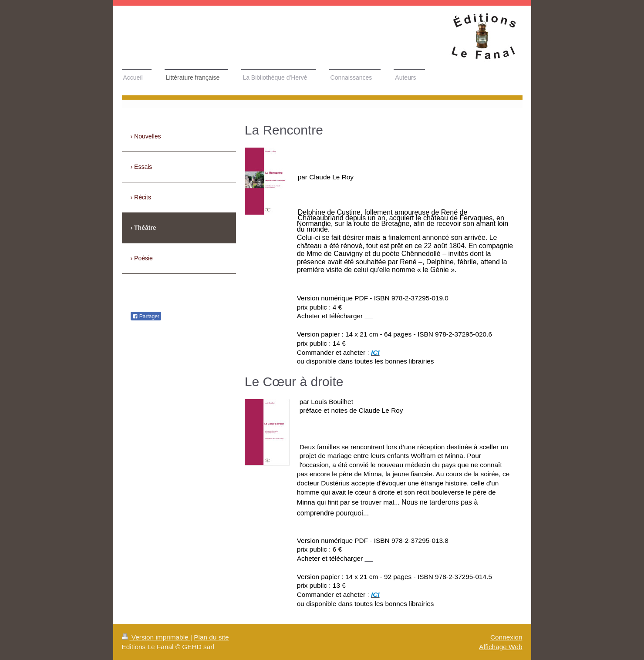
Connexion (506, 637)
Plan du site (211, 637)
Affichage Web (501, 647)
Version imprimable (156, 637)
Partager (146, 317)
